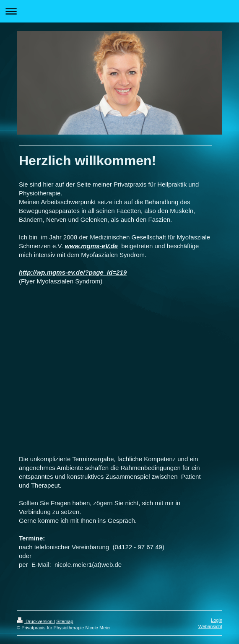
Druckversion (35, 621)
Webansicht (210, 626)
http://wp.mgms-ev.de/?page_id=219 (73, 272)
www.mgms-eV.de (91, 246)
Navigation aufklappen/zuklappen (120, 11)
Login (217, 620)
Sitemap (65, 621)
